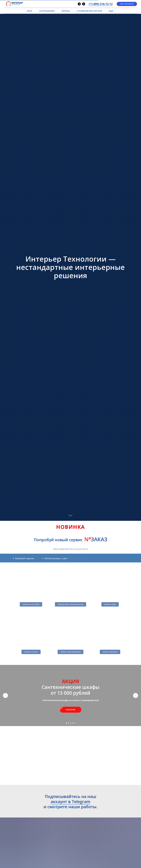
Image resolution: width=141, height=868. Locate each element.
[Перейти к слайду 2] (69, 723)
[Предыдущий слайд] (5, 695)
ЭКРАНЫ (66, 11)
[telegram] (79, 4)
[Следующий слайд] (136, 695)
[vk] (84, 4)
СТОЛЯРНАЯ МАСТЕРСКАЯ (89, 11)
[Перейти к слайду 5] (75, 723)
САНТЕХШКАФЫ (47, 11)
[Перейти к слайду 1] (67, 723)
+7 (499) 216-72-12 (101, 4)
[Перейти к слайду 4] (73, 723)
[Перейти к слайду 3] (71, 723)
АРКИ (29, 11)
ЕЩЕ (111, 11)
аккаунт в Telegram (70, 801)
